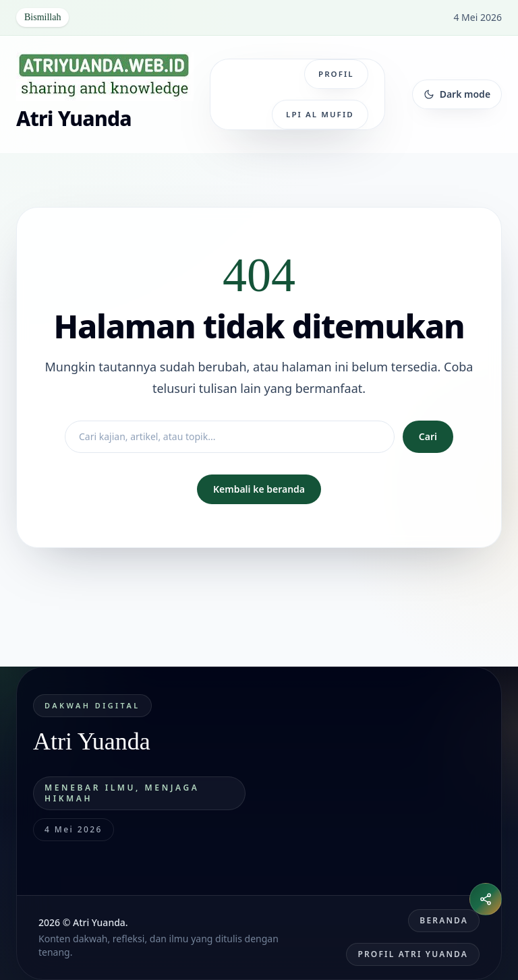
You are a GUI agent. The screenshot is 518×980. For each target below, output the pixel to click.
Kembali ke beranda (259, 489)
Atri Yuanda (74, 118)
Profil (336, 74)
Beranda (444, 920)
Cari (428, 436)
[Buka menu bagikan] (486, 899)
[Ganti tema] (457, 94)
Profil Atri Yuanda (413, 954)
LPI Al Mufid (320, 114)
